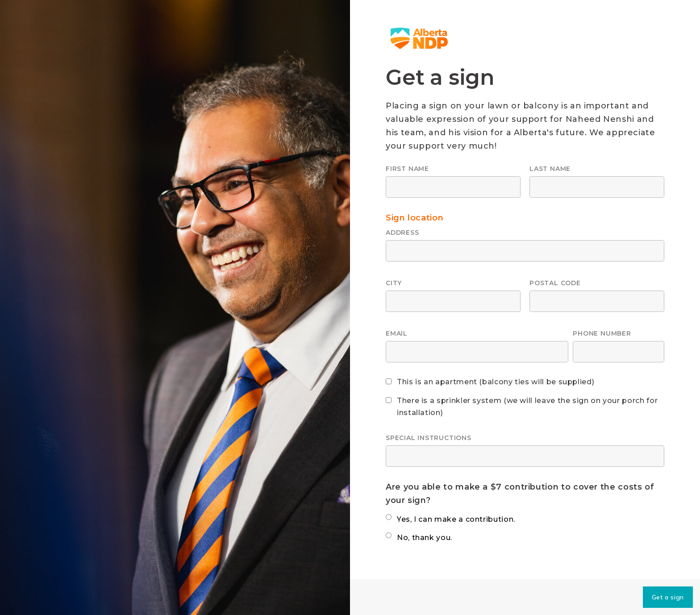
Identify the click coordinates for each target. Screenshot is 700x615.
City (394, 283)
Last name (550, 169)
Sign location (415, 218)
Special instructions (429, 438)
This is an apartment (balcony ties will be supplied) (496, 382)
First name (407, 169)
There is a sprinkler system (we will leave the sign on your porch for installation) (527, 407)
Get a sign (668, 597)
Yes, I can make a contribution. (456, 519)
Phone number (602, 333)
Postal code (555, 283)
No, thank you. (425, 538)
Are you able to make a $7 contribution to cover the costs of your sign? (520, 494)
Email (397, 333)
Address (402, 233)
